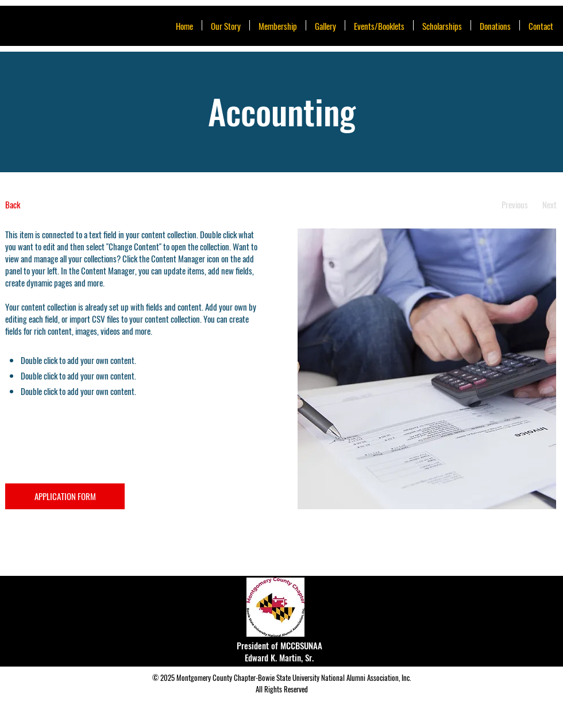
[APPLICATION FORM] (65, 496)
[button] (379, 25)
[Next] (549, 205)
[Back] (48, 205)
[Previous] (514, 205)
